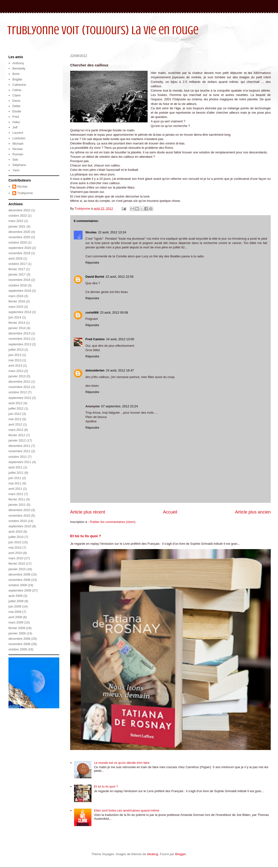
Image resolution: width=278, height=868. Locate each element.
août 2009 (15, 596)
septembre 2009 (20, 590)
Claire (16, 95)
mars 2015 (16, 307)
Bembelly (19, 68)
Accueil (170, 512)
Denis (16, 101)
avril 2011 (15, 489)
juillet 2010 (16, 537)
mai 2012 (15, 419)
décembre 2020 (19, 232)
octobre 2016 (18, 285)
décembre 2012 (19, 382)
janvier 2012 (17, 440)
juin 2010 (15, 542)
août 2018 (15, 258)
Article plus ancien (253, 512)
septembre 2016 (20, 291)
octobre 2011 (18, 457)
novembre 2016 (19, 280)
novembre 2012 (19, 387)
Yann (16, 170)
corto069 (92, 312)
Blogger (180, 854)
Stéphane (19, 165)
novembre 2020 (19, 237)
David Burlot (95, 277)
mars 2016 (16, 296)
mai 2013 (15, 360)
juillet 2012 (16, 408)
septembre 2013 (20, 344)
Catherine (19, 85)
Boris (16, 74)
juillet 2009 (16, 601)
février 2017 (17, 269)
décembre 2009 (19, 574)
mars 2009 (16, 622)
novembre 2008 (19, 644)
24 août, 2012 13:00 (120, 339)
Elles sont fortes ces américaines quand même (127, 810)
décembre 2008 (19, 639)
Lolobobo (19, 138)
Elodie (17, 111)
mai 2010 (15, 548)
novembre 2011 (19, 451)
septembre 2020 (20, 248)
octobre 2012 (18, 392)
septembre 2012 (20, 398)
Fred (16, 117)
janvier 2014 (17, 328)
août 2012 (15, 403)
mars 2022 (16, 221)
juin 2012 (15, 414)
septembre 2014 (20, 312)
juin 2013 (15, 355)
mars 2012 (16, 430)
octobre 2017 (18, 264)
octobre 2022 (18, 216)
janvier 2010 (17, 569)
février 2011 (17, 499)
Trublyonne (25, 193)
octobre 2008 (18, 649)
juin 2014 (15, 317)
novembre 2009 (19, 580)
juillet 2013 (16, 350)
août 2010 (15, 532)
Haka (16, 122)
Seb (15, 160)
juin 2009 (15, 606)
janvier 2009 (17, 633)
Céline (17, 90)
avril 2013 (15, 366)
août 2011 (15, 467)
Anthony (18, 63)
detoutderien (95, 370)
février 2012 (17, 435)
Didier (16, 106)
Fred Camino (95, 339)
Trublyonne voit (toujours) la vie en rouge (103, 30)
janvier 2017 (17, 274)
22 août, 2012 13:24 (112, 232)
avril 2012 (15, 424)
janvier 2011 (17, 505)
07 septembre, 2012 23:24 (120, 406)
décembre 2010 (19, 510)
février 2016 (17, 301)
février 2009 (17, 628)
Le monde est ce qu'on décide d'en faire (122, 763)
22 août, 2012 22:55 (120, 277)
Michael (18, 144)
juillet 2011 (16, 473)
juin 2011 (15, 478)
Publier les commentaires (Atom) (113, 522)
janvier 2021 (17, 226)
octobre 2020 (18, 242)
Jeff (15, 127)
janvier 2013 (17, 376)
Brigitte (17, 79)
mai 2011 (15, 483)
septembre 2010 (20, 526)
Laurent (18, 133)
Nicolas (91, 232)
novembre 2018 (19, 253)
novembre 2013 (19, 339)
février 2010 (17, 564)
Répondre (92, 263)
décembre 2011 (19, 446)
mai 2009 (15, 612)
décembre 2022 (19, 210)
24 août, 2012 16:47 (120, 370)
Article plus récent (88, 512)
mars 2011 (16, 494)
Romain (18, 154)
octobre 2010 (18, 521)
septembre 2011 (20, 462)
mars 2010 (16, 558)
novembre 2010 (19, 516)
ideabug (152, 854)
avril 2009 (15, 617)
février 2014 (17, 323)
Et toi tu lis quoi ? (86, 536)
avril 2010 (15, 553)
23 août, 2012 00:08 (114, 312)
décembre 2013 (19, 333)
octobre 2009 (18, 585)
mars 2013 (16, 371)
